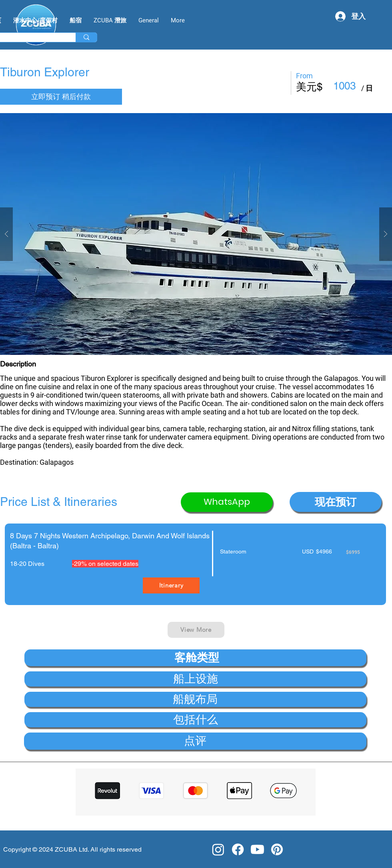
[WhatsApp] (227, 502)
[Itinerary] (171, 585)
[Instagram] (218, 849)
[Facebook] (238, 849)
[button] (196, 234)
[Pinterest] (277, 849)
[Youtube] (257, 849)
